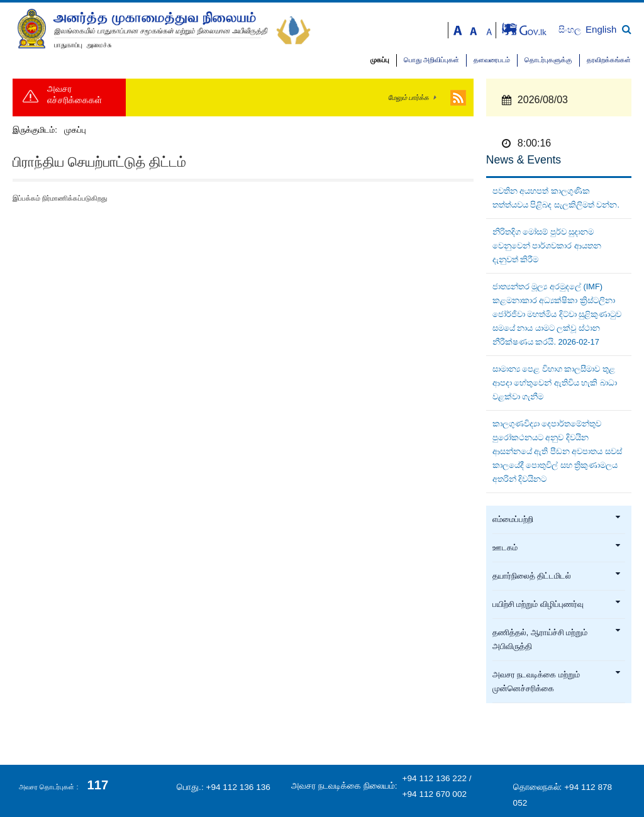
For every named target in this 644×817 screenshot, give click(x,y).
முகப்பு (380, 60)
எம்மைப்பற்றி (557, 520)
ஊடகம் (557, 548)
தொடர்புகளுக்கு (548, 60)
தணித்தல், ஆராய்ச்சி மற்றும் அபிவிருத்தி (557, 640)
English (601, 29)
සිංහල (571, 30)
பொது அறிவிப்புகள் (431, 60)
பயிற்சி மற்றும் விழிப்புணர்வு (557, 604)
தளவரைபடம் (492, 60)
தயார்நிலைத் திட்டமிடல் (557, 576)
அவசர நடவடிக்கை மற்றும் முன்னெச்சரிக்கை (557, 682)
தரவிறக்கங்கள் (609, 60)
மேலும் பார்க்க (408, 97)
